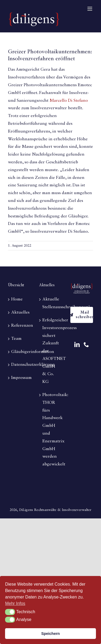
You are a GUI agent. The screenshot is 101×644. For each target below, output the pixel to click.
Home (17, 299)
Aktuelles (20, 312)
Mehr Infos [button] (15, 603)
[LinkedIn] (77, 345)
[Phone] (86, 345)
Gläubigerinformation (20, 352)
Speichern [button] (51, 634)
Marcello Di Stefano (69, 101)
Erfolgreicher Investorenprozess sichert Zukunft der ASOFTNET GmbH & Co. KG (51, 351)
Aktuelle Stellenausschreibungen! (51, 303)
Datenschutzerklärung (20, 365)
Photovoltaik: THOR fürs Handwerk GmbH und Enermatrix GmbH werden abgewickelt (51, 430)
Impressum (20, 378)
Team (16, 339)
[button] (10, 612)
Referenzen (20, 326)
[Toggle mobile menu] (90, 9)
